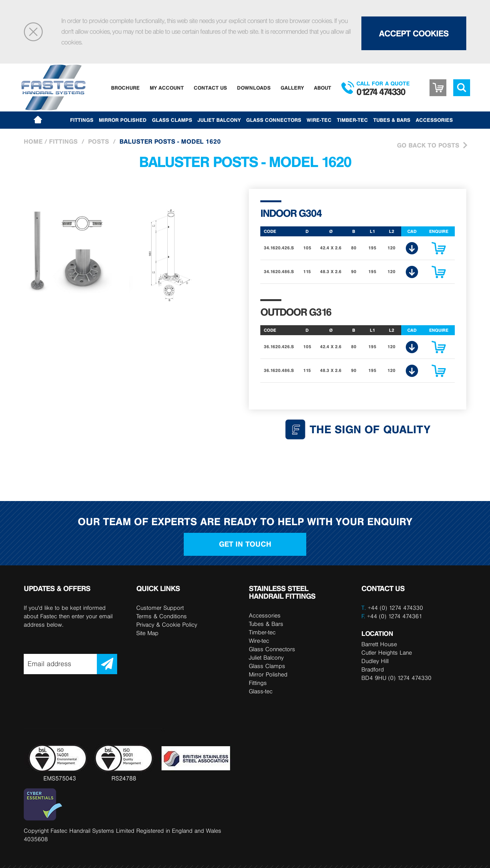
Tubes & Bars (392, 120)
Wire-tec (319, 120)
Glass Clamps (172, 120)
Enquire (439, 250)
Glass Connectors (274, 120)
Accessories (434, 120)
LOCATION (377, 633)
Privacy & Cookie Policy (167, 625)
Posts (99, 142)
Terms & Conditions (162, 616)
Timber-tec (352, 120)
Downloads (254, 88)
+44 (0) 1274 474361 (392, 616)
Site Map (147, 633)
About (323, 88)
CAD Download (412, 248)
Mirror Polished (123, 120)
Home (33, 142)
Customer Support (160, 608)
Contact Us (210, 88)
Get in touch (245, 544)
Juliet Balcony (219, 120)
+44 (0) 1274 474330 (395, 608)
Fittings (82, 120)
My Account (167, 88)
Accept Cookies (414, 33)
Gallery (292, 88)
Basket (438, 88)
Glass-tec (261, 691)
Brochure (125, 88)
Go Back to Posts (428, 145)
